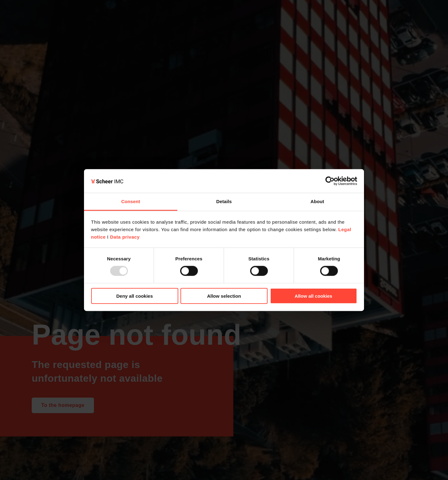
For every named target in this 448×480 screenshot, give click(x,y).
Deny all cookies (135, 296)
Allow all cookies (313, 296)
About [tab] (317, 201)
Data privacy (125, 237)
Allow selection (224, 296)
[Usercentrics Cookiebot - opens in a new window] (330, 181)
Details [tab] (224, 201)
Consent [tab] (131, 201)
